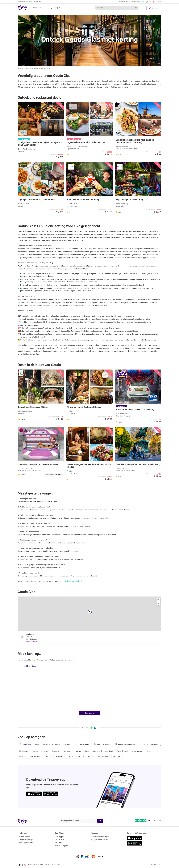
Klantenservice (24, 837)
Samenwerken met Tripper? (100, 837)
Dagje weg (25, 744)
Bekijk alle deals (32, 666)
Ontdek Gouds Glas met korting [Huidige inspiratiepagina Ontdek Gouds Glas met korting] (42, 69)
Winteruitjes (121, 757)
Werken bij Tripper (61, 846)
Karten (155, 751)
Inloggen (154, 8)
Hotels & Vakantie (52, 744)
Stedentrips (49, 757)
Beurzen (72, 757)
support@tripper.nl (26, 843)
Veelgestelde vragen (26, 840)
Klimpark (35, 751)
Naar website (89, 713)
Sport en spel (101, 751)
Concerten (83, 757)
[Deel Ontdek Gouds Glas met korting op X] (87, 728)
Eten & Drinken (83, 744)
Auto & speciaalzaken (126, 744)
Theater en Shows (107, 757)
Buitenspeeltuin (36, 757)
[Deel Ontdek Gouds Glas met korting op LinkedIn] (95, 728)
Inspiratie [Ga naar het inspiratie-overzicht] (27, 69)
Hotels (37, 744)
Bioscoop (23, 757)
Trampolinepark (127, 751)
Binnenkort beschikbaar (53, 475)
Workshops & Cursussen (150, 744)
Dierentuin (69, 751)
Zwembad (46, 751)
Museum (80, 751)
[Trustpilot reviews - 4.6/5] (148, 821)
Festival (93, 757)
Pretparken (58, 751)
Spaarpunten (60, 840)
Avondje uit (68, 744)
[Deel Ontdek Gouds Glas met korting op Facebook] (83, 728)
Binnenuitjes (24, 751)
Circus (90, 751)
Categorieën (37, 8)
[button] (90, 612)
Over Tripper (59, 837)
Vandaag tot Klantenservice (30, 2)
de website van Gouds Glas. (74, 581)
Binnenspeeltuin (143, 751)
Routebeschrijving (32, 642)
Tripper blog (59, 843)
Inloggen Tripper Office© (99, 840)
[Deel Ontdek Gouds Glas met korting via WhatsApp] (92, 728)
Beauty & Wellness (103, 744)
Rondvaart (61, 757)
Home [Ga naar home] (20, 69)
